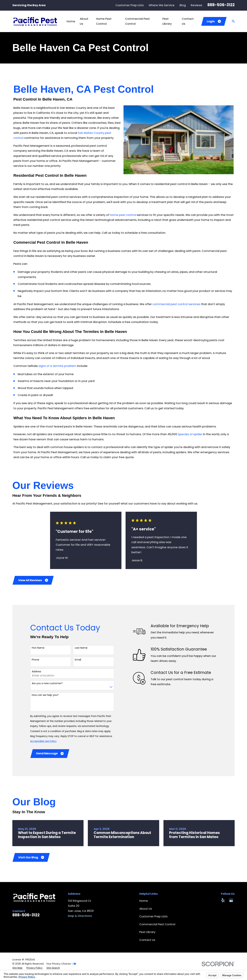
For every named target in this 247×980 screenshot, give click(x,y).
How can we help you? (45, 695)
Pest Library (147, 932)
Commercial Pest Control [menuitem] (137, 21)
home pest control (123, 215)
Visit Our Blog (31, 857)
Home (144, 901)
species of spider (190, 434)
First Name (38, 648)
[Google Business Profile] (231, 900)
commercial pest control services (176, 304)
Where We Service (162, 5)
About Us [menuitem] (84, 21)
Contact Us (147, 940)
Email (78, 660)
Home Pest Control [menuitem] (104, 21)
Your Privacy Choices (61, 964)
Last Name (81, 648)
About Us (146, 909)
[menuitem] (17, 968)
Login (214, 21)
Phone (36, 660)
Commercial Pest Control (157, 924)
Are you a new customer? (47, 683)
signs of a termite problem (57, 366)
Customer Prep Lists (130, 5)
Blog (183, 5)
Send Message (50, 753)
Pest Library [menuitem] (167, 21)
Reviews (196, 5)
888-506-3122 (221, 5)
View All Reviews (33, 580)
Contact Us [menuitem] (188, 21)
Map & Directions (80, 916)
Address (36, 672)
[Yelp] (223, 900)
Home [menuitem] (71, 21)
